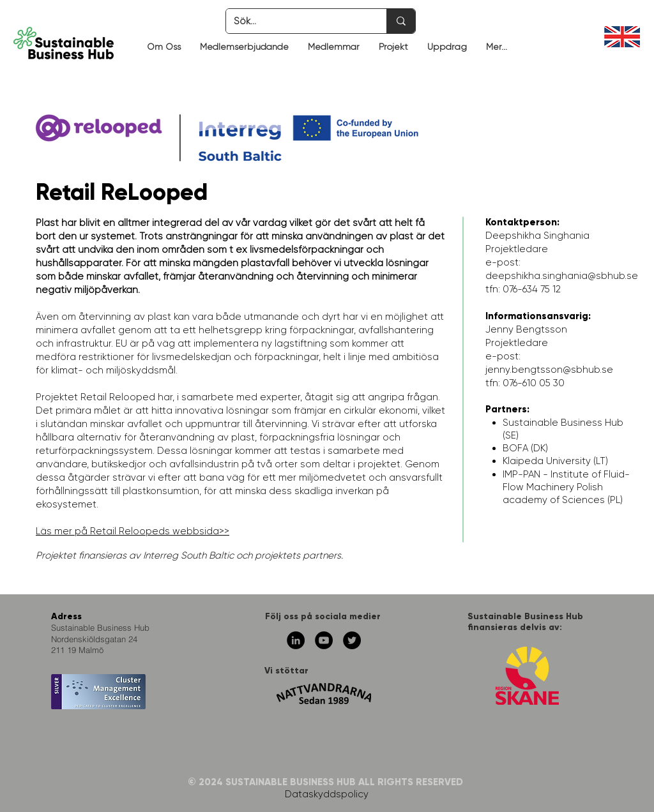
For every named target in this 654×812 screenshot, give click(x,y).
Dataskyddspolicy (327, 794)
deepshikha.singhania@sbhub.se (562, 276)
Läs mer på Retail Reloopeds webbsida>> (133, 531)
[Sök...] (297, 21)
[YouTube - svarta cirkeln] (324, 640)
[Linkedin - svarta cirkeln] (296, 640)
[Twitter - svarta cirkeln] (352, 640)
